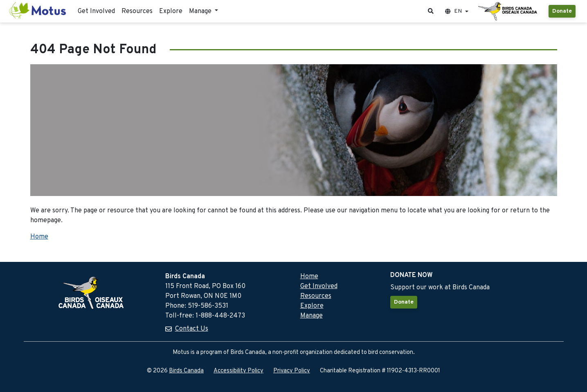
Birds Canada (186, 371)
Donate (562, 11)
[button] (431, 11)
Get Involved (96, 11)
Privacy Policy (292, 371)
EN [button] (453, 11)
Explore (171, 11)
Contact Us (192, 329)
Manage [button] (201, 11)
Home (39, 237)
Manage (311, 316)
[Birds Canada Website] (508, 11)
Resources (137, 11)
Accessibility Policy (238, 371)
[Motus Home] (38, 11)
